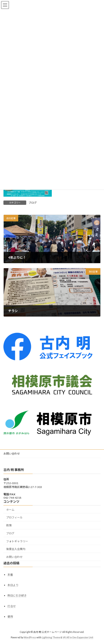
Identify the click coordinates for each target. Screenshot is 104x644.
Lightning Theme (51, 637)
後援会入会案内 (16, 549)
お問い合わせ (12, 454)
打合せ (12, 606)
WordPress (30, 637)
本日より (13, 585)
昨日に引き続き (17, 596)
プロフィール (14, 517)
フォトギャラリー (17, 541)
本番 (10, 575)
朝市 (10, 617)
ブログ (33, 203)
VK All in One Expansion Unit (78, 637)
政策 (9, 525)
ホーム (10, 510)
